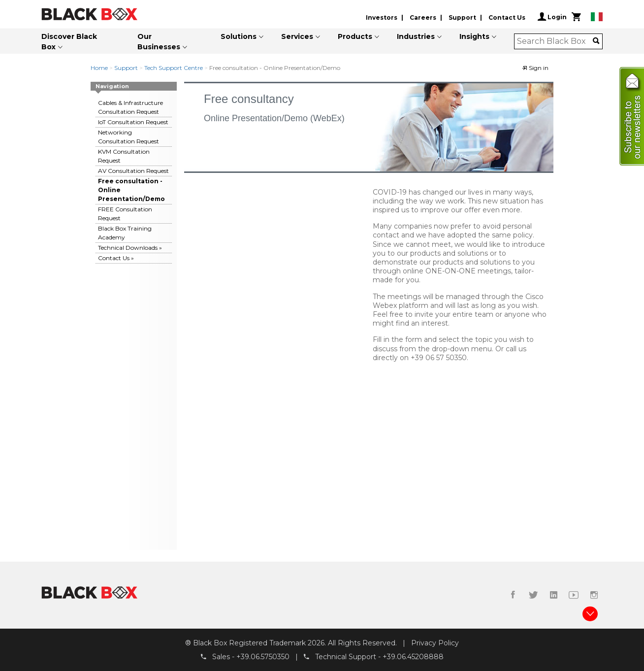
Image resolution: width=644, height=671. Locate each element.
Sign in (535, 68)
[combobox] (555, 41)
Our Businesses (159, 42)
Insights (474, 36)
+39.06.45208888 (413, 657)
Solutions (239, 36)
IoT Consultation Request (133, 122)
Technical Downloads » (130, 248)
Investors (382, 17)
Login (552, 17)
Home (99, 68)
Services (297, 36)
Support (462, 17)
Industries (416, 36)
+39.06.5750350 (263, 657)
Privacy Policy (435, 643)
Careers (423, 17)
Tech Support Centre (174, 68)
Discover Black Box (69, 42)
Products (355, 36)
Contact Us (507, 17)
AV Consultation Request (133, 171)
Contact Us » (116, 258)
